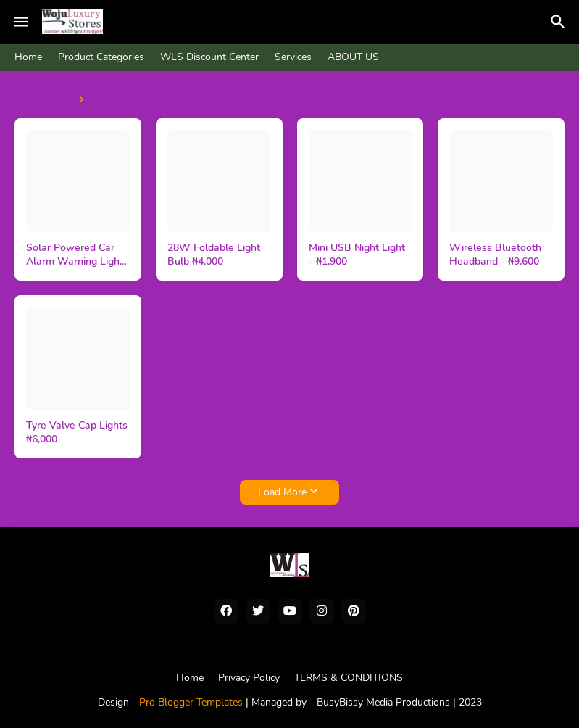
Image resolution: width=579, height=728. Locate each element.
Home (28, 57)
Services (293, 57)
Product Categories (101, 57)
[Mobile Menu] (21, 22)
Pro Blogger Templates (191, 702)
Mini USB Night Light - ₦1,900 (357, 255)
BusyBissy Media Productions (385, 702)
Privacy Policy (249, 678)
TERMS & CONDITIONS (349, 678)
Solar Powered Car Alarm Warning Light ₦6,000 (75, 255)
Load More (282, 492)
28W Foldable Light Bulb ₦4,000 (214, 255)
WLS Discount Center (209, 57)
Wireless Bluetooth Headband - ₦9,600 (495, 255)
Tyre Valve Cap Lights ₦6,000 (77, 433)
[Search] (560, 22)
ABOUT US (353, 57)
